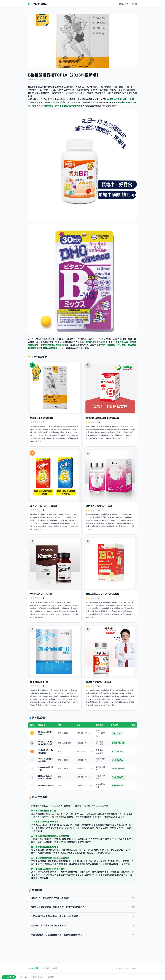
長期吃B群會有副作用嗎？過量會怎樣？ (83, 925)
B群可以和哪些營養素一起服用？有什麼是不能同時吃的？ (83, 907)
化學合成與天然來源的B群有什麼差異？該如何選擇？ (83, 916)
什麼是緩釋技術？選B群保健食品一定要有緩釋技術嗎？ (83, 935)
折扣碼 (134, 4)
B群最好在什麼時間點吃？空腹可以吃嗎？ (83, 898)
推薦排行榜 (124, 4)
